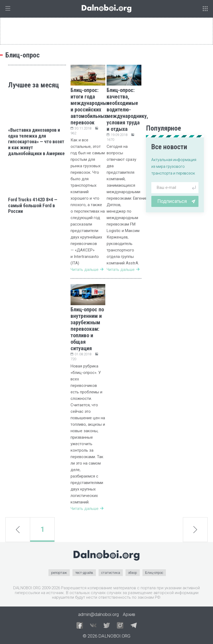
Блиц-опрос (154, 573)
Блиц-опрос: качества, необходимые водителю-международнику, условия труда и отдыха (127, 110)
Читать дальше (87, 270)
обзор (133, 573)
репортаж (59, 573)
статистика (111, 573)
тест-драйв (84, 573)
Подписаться (176, 201)
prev (18, 529)
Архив (129, 614)
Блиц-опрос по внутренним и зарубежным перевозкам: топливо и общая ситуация (87, 329)
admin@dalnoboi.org (98, 614)
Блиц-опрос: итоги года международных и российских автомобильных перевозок (90, 106)
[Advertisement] (37, 247)
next (195, 530)
